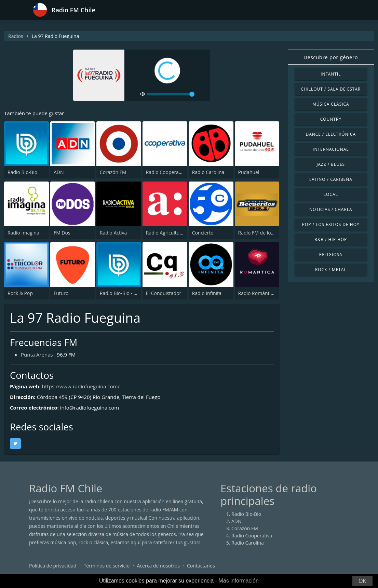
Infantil (331, 74)
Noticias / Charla (331, 209)
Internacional (331, 149)
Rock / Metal (331, 270)
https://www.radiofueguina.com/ (81, 386)
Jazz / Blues (331, 164)
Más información (238, 581)
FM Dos (62, 233)
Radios (16, 36)
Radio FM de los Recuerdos (268, 233)
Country (331, 119)
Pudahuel (249, 172)
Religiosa (331, 255)
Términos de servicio (107, 566)
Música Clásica (331, 104)
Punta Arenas (37, 355)
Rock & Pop (20, 293)
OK (362, 581)
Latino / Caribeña (331, 179)
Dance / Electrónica (331, 134)
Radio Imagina (23, 233)
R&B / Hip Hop (331, 239)
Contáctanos (201, 566)
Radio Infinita (207, 293)
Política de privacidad (53, 566)
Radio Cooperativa (166, 172)
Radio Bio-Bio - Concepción (130, 293)
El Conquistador (164, 293)
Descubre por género (331, 57)
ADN (59, 172)
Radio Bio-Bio (22, 172)
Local (331, 194)
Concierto (203, 233)
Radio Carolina (208, 172)
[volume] (171, 94)
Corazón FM (113, 172)
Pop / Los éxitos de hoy (331, 224)
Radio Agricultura (165, 233)
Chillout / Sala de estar (331, 89)
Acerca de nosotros (158, 566)
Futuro (61, 293)
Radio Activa (113, 233)
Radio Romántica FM (261, 293)
